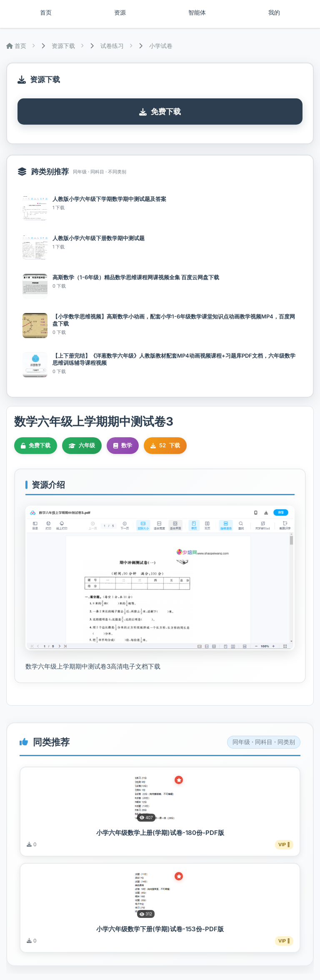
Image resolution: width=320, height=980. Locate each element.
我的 (274, 13)
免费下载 (160, 112)
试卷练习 (112, 46)
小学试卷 (161, 46)
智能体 (197, 13)
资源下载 (63, 46)
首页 (46, 13)
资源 (120, 13)
